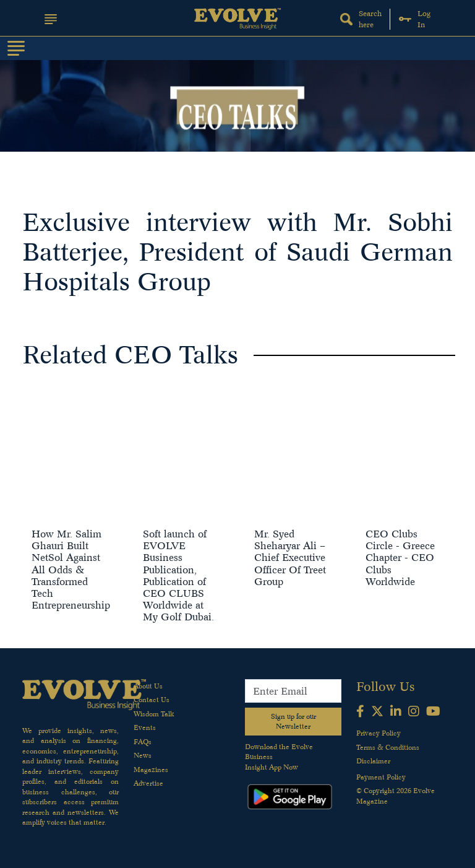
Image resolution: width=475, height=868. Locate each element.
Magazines (151, 770)
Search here (361, 19)
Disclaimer (373, 761)
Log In (415, 19)
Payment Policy (381, 777)
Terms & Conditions (388, 747)
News (143, 755)
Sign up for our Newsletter (293, 722)
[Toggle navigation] (16, 48)
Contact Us (152, 700)
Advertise (148, 783)
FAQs (143, 742)
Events (145, 727)
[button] (51, 20)
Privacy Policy (379, 733)
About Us (148, 686)
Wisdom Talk (154, 714)
